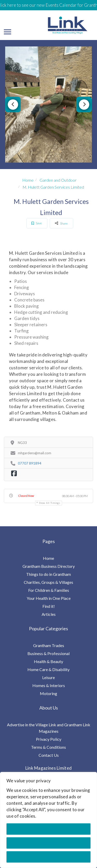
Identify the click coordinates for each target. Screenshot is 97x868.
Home (28, 180)
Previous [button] (13, 105)
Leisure (48, 677)
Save (37, 223)
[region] (48, 820)
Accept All (48, 829)
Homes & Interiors (49, 685)
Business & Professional (48, 653)
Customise (49, 843)
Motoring (48, 693)
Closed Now (26, 496)
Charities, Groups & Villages (48, 582)
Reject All (49, 857)
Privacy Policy (49, 739)
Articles (49, 614)
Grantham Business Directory (49, 566)
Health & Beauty (48, 661)
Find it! (49, 606)
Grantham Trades (49, 645)
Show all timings (50, 503)
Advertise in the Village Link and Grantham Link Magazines (49, 728)
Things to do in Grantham (48, 574)
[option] (48, 105)
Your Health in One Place (49, 598)
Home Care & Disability (48, 669)
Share (61, 223)
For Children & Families (49, 590)
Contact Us (49, 755)
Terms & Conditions (48, 747)
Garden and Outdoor (58, 180)
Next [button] (84, 105)
